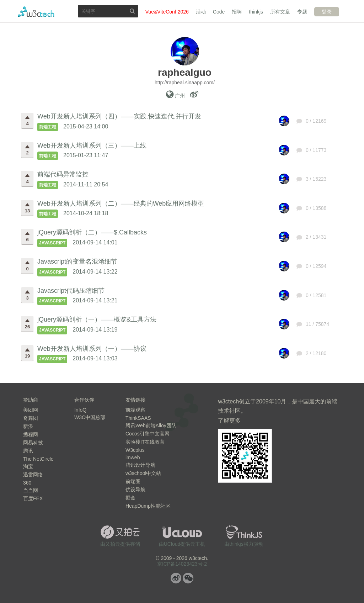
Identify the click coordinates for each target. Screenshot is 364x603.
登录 (327, 12)
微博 (176, 578)
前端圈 (133, 481)
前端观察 (135, 410)
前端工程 (48, 127)
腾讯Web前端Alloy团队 (151, 425)
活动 (201, 12)
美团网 (31, 410)
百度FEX (33, 498)
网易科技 (33, 443)
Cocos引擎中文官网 (148, 434)
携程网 (31, 434)
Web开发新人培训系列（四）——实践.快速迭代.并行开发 (119, 116)
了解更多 (229, 421)
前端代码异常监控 (63, 174)
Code (219, 12)
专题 (302, 12)
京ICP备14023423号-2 (182, 564)
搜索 (132, 11)
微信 (188, 578)
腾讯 (28, 451)
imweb (133, 457)
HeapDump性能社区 (148, 506)
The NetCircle (38, 459)
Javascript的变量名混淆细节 (77, 261)
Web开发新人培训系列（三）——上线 (92, 146)
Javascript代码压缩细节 (71, 291)
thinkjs (256, 12)
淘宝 (28, 466)
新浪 (28, 426)
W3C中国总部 (90, 417)
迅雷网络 (33, 475)
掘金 (130, 498)
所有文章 (280, 12)
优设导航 (135, 490)
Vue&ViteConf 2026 (167, 12)
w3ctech (36, 12)
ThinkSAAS (138, 418)
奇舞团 (31, 418)
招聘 (237, 12)
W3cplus (135, 450)
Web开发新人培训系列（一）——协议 (92, 349)
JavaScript (52, 243)
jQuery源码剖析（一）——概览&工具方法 (97, 319)
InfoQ (80, 410)
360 (27, 483)
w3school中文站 (143, 473)
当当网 (31, 490)
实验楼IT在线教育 (145, 442)
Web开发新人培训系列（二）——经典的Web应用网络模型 (121, 203)
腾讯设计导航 (140, 465)
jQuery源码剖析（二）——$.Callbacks (92, 232)
